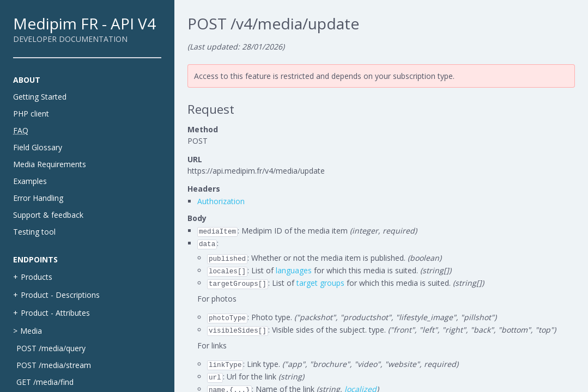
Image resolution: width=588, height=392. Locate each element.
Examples (30, 181)
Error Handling (38, 198)
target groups (320, 283)
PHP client (31, 114)
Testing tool (34, 232)
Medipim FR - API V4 (84, 23)
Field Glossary (38, 147)
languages (294, 270)
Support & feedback (48, 215)
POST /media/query (51, 348)
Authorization (221, 201)
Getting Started (40, 97)
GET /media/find (45, 382)
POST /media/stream (54, 365)
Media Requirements (50, 164)
